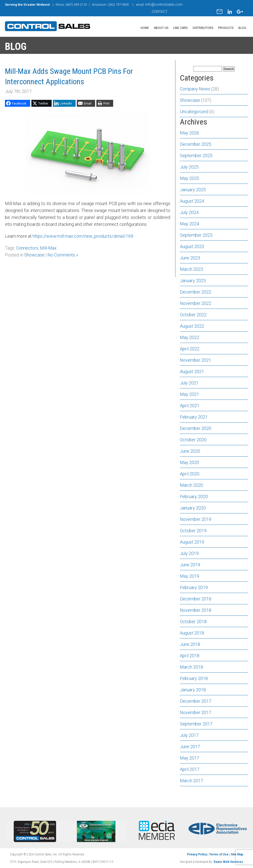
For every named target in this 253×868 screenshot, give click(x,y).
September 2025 (196, 156)
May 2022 (190, 337)
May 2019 (190, 576)
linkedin (230, 12)
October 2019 (193, 531)
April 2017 (190, 769)
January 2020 (193, 508)
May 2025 (190, 178)
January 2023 (193, 281)
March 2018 (191, 667)
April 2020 (190, 474)
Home (145, 28)
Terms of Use (219, 854)
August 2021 (192, 371)
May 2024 (190, 224)
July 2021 (189, 383)
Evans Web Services (228, 862)
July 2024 (189, 212)
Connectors (27, 248)
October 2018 (193, 622)
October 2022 (193, 315)
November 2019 (196, 519)
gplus (240, 12)
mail (220, 12)
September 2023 (196, 235)
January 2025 (193, 190)
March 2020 (191, 485)
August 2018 (192, 633)
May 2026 (190, 133)
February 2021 (194, 417)
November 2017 (196, 712)
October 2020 (193, 440)
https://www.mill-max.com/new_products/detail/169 (83, 236)
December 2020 (196, 428)
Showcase (34, 255)
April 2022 (190, 349)
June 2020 (190, 451)
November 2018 (196, 610)
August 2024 (192, 201)
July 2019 (189, 553)
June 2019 (190, 565)
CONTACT (160, 12)
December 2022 (196, 292)
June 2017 (190, 747)
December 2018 (196, 599)
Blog (242, 28)
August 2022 (192, 326)
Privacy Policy (197, 854)
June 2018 (190, 644)
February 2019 (194, 587)
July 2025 (189, 167)
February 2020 (194, 497)
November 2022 (196, 303)
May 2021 (190, 394)
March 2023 (191, 269)
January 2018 (193, 690)
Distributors (203, 28)
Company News (195, 89)
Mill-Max (48, 248)
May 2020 (190, 462)
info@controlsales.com (164, 4)
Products (226, 28)
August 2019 (192, 542)
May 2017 (190, 758)
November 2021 (196, 360)
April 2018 (190, 656)
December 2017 (196, 701)
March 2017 (191, 781)
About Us (161, 28)
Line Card (180, 28)
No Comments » (63, 255)
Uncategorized (194, 112)
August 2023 (192, 246)
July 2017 (189, 735)
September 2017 (196, 724)
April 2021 (190, 406)
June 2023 (190, 258)
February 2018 (194, 678)
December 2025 (196, 144)
